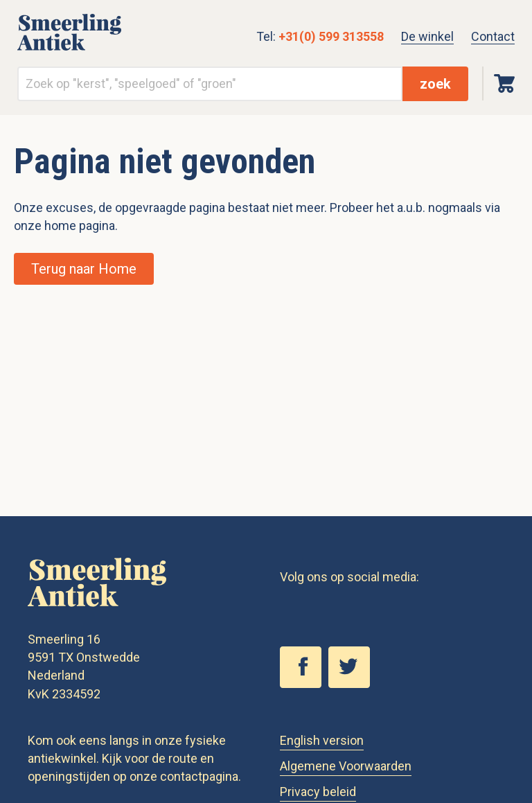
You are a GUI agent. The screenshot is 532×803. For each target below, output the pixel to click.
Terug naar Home (84, 269)
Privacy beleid (318, 792)
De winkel (427, 36)
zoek (435, 84)
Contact (493, 36)
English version (322, 740)
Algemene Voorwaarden (346, 766)
